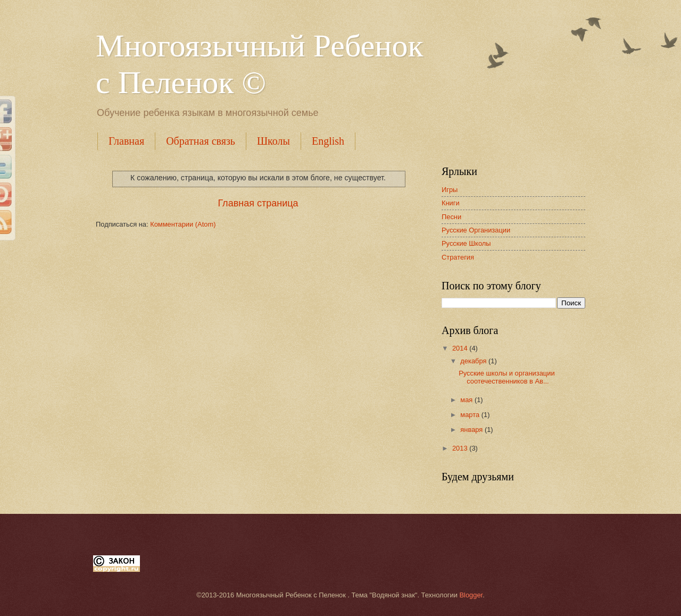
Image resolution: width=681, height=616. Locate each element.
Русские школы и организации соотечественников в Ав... (506, 377)
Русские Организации (476, 230)
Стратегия (458, 257)
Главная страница (258, 203)
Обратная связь (201, 141)
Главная (126, 141)
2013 (461, 448)
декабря (474, 361)
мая (467, 400)
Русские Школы (466, 243)
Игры (450, 190)
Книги (451, 203)
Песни (451, 217)
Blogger (471, 595)
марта (471, 415)
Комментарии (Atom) (183, 224)
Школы (273, 141)
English (328, 141)
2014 (461, 348)
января (472, 430)
